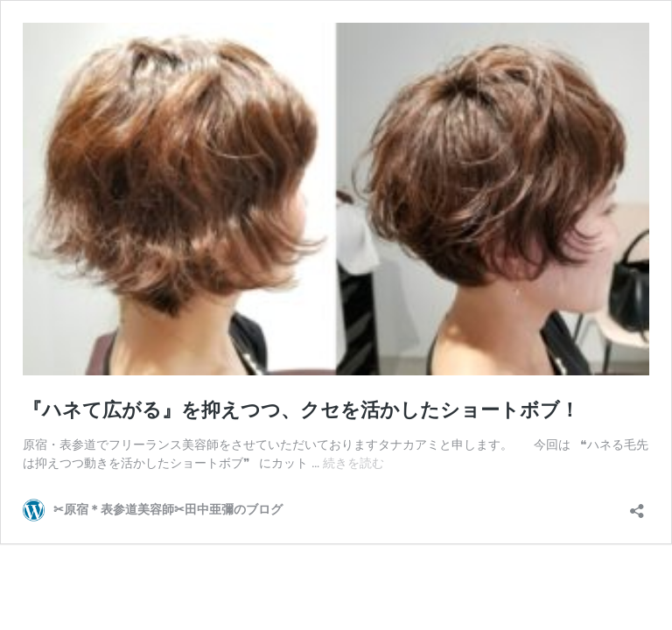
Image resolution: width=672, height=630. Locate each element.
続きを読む (353, 463)
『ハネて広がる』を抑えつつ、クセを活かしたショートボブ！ (301, 410)
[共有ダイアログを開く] (637, 505)
